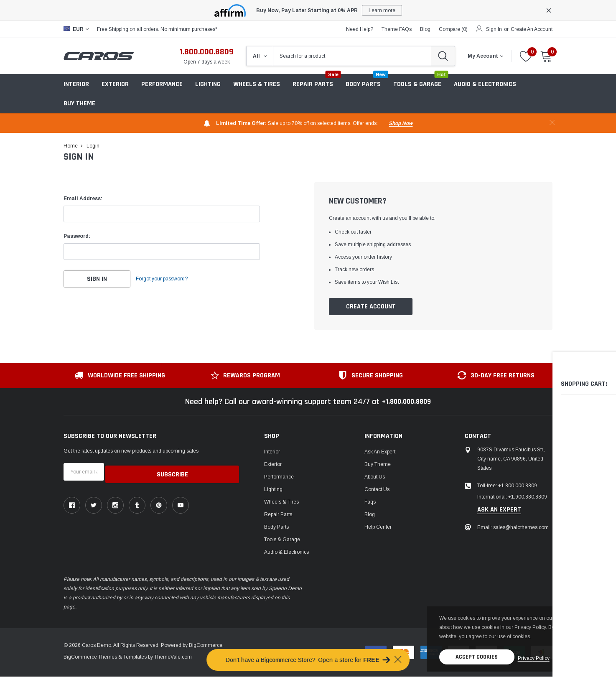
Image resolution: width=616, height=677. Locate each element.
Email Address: (83, 199)
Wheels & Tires (257, 84)
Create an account (532, 29)
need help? (360, 29)
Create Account (371, 307)
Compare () (453, 29)
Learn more (382, 10)
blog (425, 29)
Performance (279, 477)
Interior (76, 84)
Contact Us (377, 490)
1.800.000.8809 (207, 52)
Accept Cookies (466, 640)
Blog (370, 515)
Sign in (494, 29)
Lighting (208, 84)
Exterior (115, 84)
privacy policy (527, 640)
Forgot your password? (170, 279)
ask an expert (499, 510)
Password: (77, 236)
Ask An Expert (380, 452)
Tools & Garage (282, 540)
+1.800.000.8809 (407, 402)
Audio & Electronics (286, 552)
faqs (370, 502)
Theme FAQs (397, 29)
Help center (378, 527)
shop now (401, 123)
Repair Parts (278, 515)
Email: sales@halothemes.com (513, 528)
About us (375, 477)
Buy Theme (79, 103)
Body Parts (276, 527)
